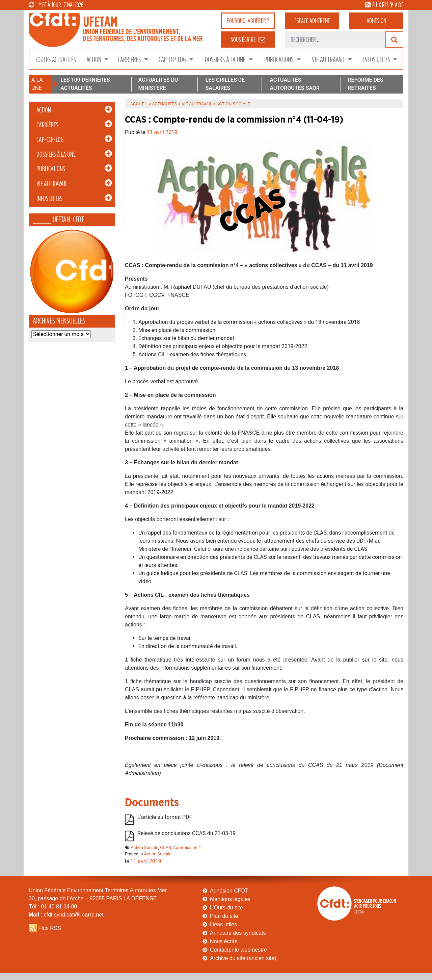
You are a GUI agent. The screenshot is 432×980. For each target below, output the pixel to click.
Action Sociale (144, 847)
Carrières (130, 60)
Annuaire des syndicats (238, 933)
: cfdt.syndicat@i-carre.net (66, 915)
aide (399, 5)
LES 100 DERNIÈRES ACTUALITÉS (85, 84)
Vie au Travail (329, 60)
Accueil (139, 104)
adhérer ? (248, 21)
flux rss (380, 5)
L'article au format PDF (165, 817)
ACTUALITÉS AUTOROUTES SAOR (295, 84)
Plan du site (224, 916)
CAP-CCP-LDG (173, 60)
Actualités (165, 104)
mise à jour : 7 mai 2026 (56, 5)
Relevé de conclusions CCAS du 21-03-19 (186, 833)
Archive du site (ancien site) (243, 958)
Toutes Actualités (56, 60)
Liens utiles (223, 924)
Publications (279, 60)
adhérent (312, 21)
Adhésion (376, 21)
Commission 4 (187, 847)
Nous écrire (224, 941)
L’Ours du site (226, 908)
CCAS (166, 847)
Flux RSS (50, 928)
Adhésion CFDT (229, 891)
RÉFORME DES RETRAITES (365, 84)
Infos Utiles (377, 60)
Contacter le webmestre (238, 950)
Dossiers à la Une (226, 60)
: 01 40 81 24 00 (53, 907)
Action (94, 60)
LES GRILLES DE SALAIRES (225, 84)
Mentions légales (230, 899)
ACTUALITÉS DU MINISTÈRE (158, 84)
